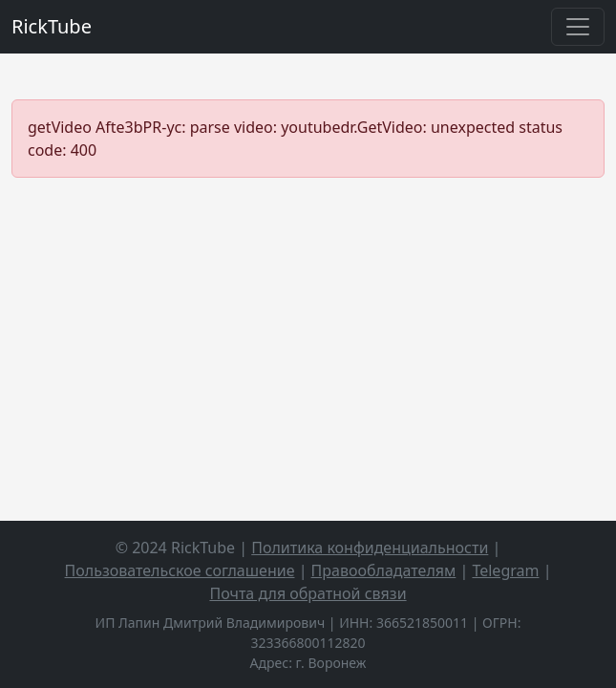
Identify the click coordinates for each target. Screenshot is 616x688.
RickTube (52, 26)
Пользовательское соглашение (180, 570)
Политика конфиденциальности (370, 548)
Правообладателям (384, 570)
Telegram (505, 570)
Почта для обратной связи (308, 593)
